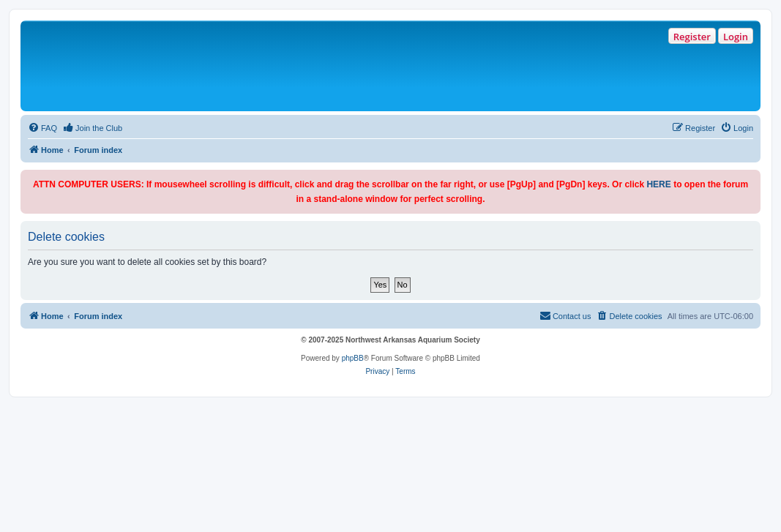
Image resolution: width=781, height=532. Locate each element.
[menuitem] (42, 128)
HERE (658, 184)
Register (692, 37)
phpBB (353, 358)
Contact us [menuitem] (565, 315)
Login (736, 37)
